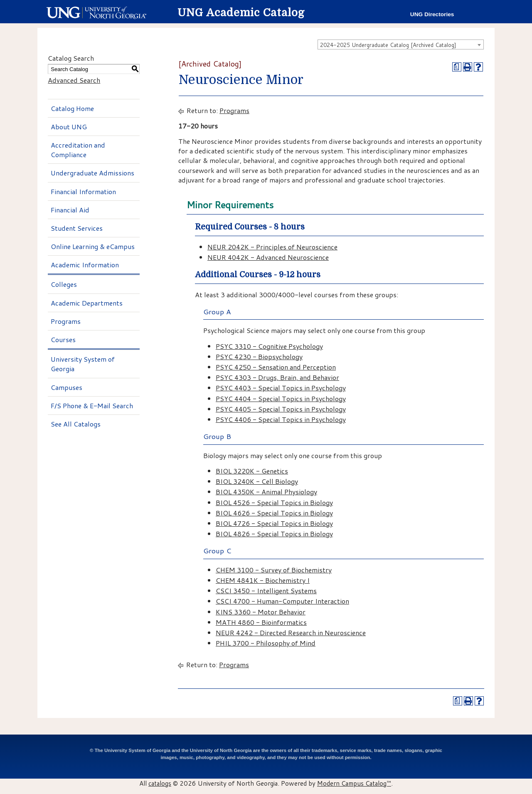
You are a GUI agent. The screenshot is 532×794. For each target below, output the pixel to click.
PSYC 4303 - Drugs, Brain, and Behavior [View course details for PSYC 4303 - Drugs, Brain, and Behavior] (277, 377)
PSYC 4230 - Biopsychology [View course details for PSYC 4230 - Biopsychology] (259, 356)
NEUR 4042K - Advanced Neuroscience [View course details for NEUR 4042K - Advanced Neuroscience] (268, 257)
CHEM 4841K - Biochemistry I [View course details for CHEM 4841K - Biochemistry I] (263, 580)
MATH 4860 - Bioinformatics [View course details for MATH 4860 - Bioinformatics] (261, 622)
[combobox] (401, 44)
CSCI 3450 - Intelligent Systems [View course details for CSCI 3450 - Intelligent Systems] (266, 591)
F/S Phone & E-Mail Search (92, 406)
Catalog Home (72, 108)
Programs (66, 321)
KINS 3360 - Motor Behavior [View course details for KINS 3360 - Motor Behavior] (261, 612)
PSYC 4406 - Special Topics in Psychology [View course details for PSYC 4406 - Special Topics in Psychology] (281, 419)
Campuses (66, 387)
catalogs (160, 783)
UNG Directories (432, 14)
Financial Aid (70, 210)
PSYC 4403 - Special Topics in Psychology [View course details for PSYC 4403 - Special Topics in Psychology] (281, 388)
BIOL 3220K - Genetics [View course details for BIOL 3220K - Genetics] (252, 471)
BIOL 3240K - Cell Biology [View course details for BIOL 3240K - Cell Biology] (257, 481)
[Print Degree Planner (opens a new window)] (457, 67)
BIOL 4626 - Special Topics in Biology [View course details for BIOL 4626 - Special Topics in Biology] (274, 513)
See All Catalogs (76, 424)
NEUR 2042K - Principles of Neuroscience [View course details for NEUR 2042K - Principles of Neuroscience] (272, 247)
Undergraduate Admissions (92, 173)
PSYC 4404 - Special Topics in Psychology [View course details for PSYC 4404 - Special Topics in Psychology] (281, 398)
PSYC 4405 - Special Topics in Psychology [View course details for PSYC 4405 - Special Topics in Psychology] (281, 409)
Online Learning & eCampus (93, 246)
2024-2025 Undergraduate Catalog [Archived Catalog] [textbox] (388, 45)
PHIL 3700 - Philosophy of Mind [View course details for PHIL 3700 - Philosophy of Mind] (266, 643)
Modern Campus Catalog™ (354, 783)
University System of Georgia (83, 364)
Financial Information (83, 191)
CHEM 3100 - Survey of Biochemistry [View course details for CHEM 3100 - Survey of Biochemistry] (274, 570)
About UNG (69, 127)
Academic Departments (87, 303)
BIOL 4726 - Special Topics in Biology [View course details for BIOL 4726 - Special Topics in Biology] (274, 523)
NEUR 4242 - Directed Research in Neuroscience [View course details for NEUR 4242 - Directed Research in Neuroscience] (291, 632)
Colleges (64, 284)
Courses (63, 339)
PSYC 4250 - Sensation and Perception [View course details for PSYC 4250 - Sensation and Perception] (276, 367)
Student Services (77, 228)
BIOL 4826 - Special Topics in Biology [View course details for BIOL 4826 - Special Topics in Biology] (274, 534)
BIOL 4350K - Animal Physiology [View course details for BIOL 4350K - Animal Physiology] (266, 492)
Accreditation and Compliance (78, 150)
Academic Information (85, 265)
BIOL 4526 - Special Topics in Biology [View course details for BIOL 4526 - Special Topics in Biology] (274, 502)
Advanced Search (74, 80)
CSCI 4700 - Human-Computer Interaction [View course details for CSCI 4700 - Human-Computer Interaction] (282, 601)
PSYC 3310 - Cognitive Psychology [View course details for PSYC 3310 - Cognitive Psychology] (269, 346)
